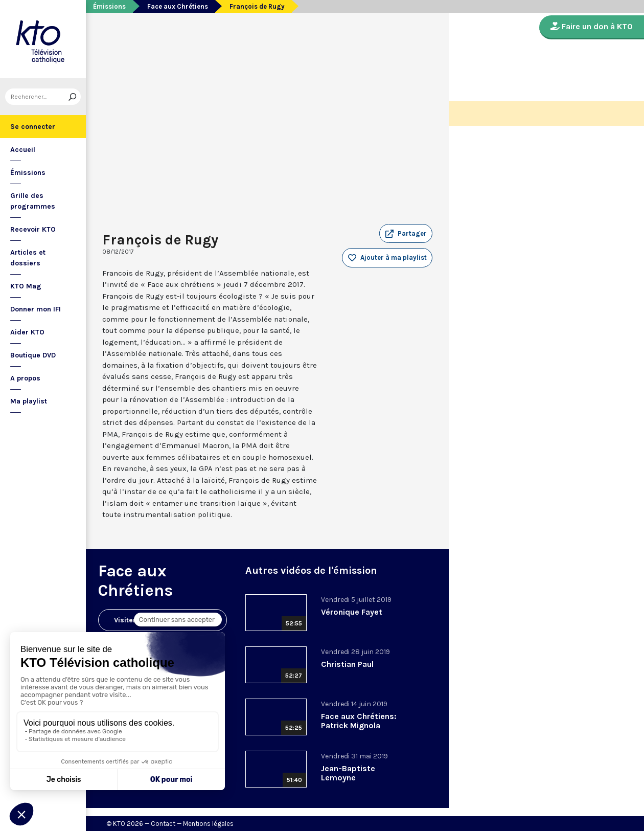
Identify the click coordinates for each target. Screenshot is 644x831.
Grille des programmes (33, 201)
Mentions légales (208, 824)
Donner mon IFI (36, 309)
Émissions (28, 173)
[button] (406, 234)
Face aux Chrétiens (178, 6)
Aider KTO (27, 332)
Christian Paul (347, 664)
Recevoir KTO (33, 229)
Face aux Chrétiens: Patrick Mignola (359, 721)
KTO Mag (26, 286)
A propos (25, 378)
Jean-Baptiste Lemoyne (348, 773)
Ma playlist (29, 401)
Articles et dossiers (28, 258)
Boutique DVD (33, 355)
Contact (163, 824)
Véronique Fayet (352, 612)
